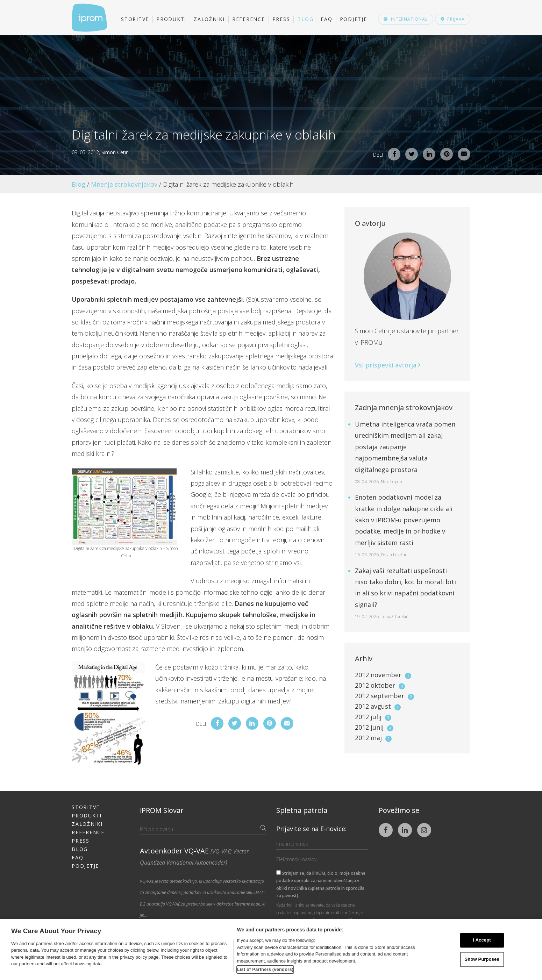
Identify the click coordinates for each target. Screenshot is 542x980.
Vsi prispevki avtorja (388, 365)
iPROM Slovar (162, 810)
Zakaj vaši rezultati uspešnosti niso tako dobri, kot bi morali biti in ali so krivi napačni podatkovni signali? (405, 593)
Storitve (135, 19)
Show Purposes (482, 959)
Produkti (171, 19)
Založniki (209, 19)
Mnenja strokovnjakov (124, 184)
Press (281, 19)
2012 (383, 675)
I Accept (482, 940)
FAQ (326, 19)
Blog (305, 19)
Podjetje (354, 19)
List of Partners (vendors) (265, 969)
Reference (249, 19)
